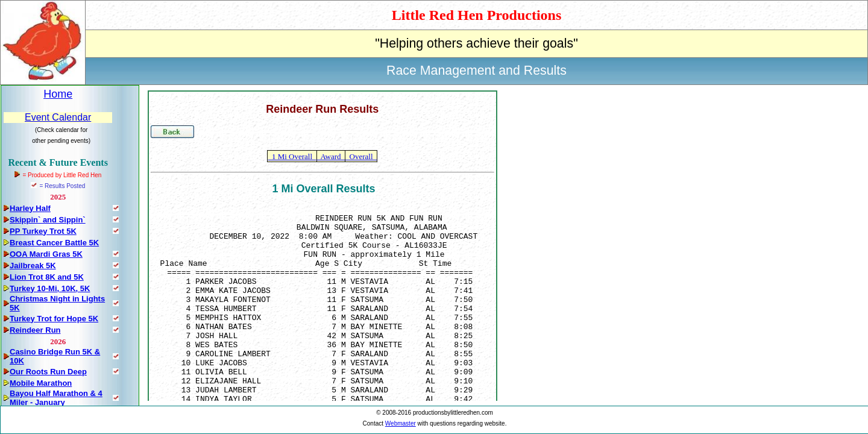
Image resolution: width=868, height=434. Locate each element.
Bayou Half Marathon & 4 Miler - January (56, 398)
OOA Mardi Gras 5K (46, 254)
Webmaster (401, 423)
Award (331, 156)
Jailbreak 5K (33, 266)
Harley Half (30, 208)
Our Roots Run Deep (48, 372)
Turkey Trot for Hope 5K (54, 319)
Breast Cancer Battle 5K (54, 243)
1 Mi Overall (292, 156)
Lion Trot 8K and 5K (47, 277)
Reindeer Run (35, 330)
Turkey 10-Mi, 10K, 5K (50, 288)
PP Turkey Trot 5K (43, 231)
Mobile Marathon (41, 383)
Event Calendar (58, 117)
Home (58, 94)
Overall (361, 156)
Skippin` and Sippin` (48, 220)
